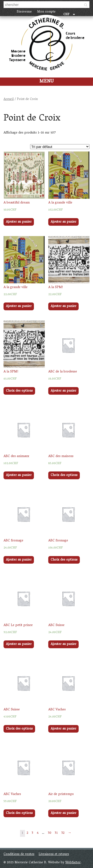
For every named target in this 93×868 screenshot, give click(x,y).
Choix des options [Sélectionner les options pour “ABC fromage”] (64, 560)
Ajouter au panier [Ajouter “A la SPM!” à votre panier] (63, 306)
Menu (46, 82)
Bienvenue (24, 12)
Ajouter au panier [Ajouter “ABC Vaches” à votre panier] (63, 729)
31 (56, 833)
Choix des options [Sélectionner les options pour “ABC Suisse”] (19, 729)
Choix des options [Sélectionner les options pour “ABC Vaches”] (19, 813)
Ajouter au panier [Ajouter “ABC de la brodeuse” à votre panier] (63, 391)
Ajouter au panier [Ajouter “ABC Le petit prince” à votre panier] (19, 644)
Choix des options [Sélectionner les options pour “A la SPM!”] (19, 391)
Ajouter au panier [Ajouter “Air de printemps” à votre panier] (63, 813)
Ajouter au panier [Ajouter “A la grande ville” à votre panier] (63, 222)
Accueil (9, 99)
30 (50, 833)
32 (63, 833)
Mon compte (46, 12)
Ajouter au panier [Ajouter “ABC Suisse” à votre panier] (63, 644)
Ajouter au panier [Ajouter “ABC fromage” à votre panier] (19, 560)
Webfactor (73, 863)
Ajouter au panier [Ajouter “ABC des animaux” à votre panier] (19, 475)
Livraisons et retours (54, 854)
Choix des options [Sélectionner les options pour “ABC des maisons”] (64, 475)
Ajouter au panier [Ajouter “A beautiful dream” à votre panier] (19, 222)
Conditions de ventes (19, 854)
